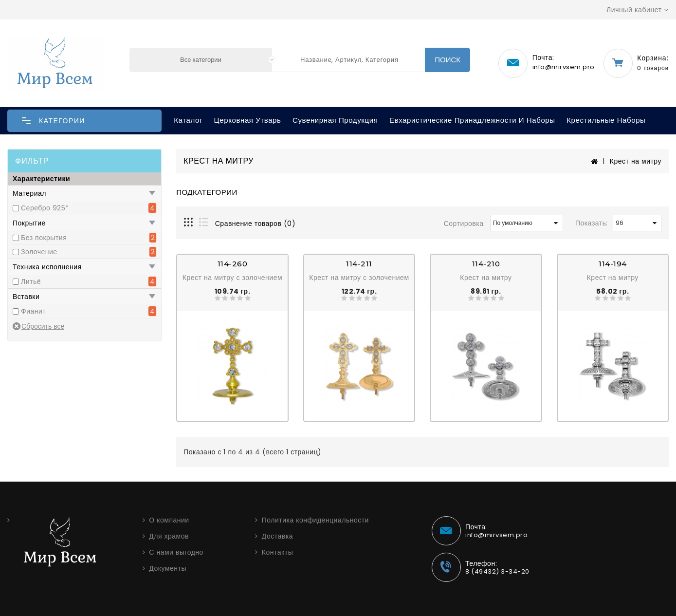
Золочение (39, 252)
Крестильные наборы (606, 120)
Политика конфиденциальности (315, 520)
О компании (169, 520)
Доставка (277, 536)
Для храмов (169, 536)
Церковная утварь (248, 120)
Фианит (33, 311)
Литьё (31, 281)
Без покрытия (44, 238)
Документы (168, 568)
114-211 (359, 264)
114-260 (233, 264)
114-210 (486, 264)
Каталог (188, 120)
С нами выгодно (176, 552)
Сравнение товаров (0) (256, 224)
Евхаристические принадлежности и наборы (472, 120)
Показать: (592, 223)
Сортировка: (465, 224)
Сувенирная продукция (335, 120)
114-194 (613, 264)
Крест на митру (636, 161)
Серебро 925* (45, 208)
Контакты (277, 552)
